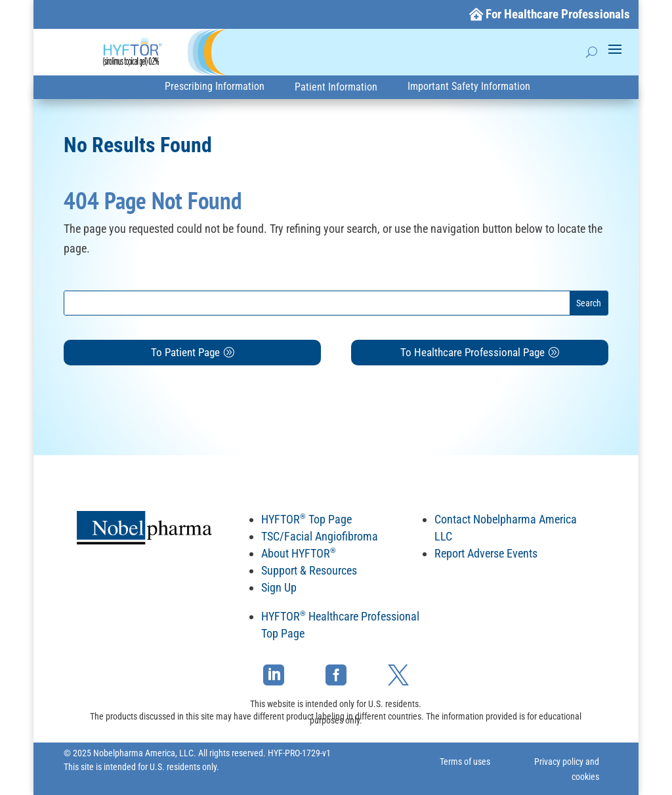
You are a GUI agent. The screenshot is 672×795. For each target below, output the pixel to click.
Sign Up (279, 587)
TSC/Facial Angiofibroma (320, 536)
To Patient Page (185, 352)
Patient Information (336, 87)
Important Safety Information (469, 86)
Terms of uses (465, 762)
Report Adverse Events (486, 553)
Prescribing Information (215, 86)
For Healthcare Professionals (558, 14)
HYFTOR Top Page (306, 519)
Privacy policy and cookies (567, 769)
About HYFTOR (299, 553)
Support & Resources (309, 570)
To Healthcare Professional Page (472, 352)
